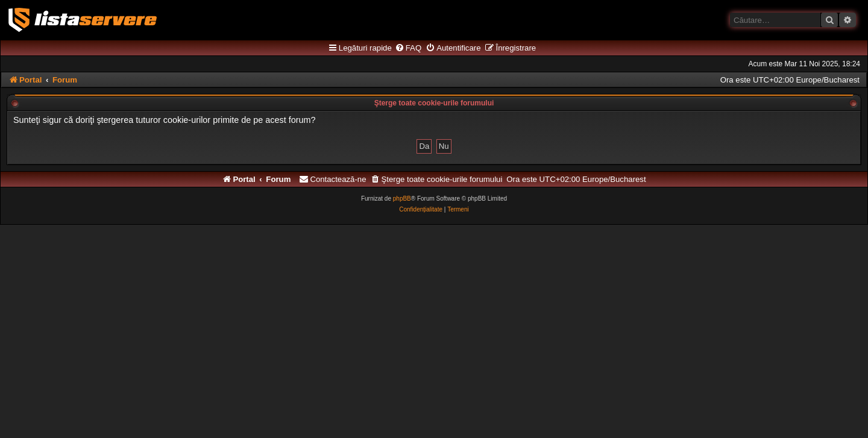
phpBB (402, 199)
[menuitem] (408, 48)
